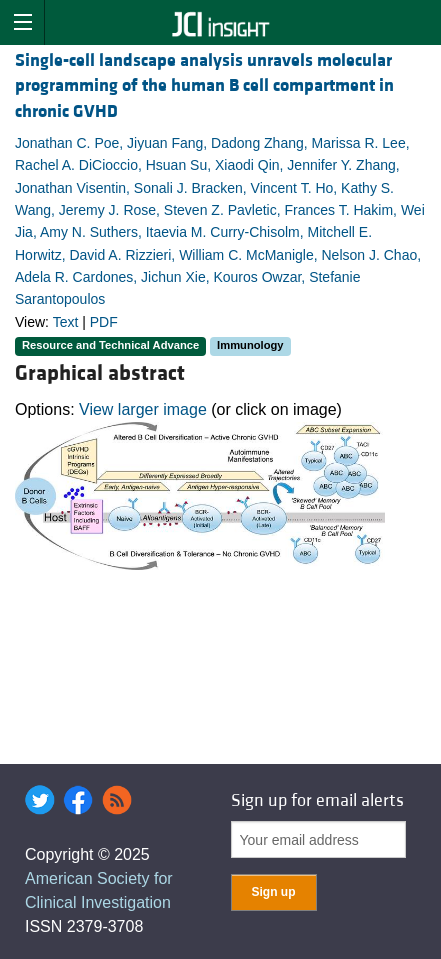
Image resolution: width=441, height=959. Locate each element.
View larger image (143, 409)
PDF (104, 322)
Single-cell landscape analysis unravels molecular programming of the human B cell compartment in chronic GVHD (204, 85)
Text (66, 322)
